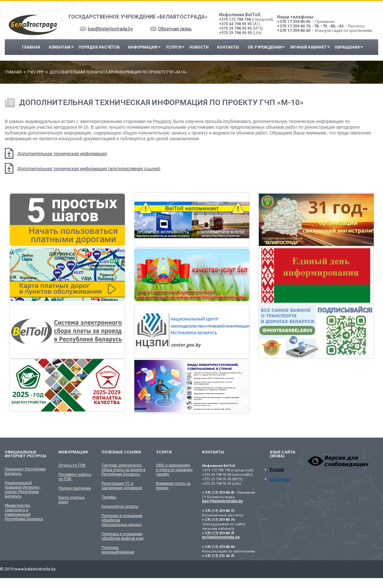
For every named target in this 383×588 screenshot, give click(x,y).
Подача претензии (75, 488)
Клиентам (60, 47)
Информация (143, 47)
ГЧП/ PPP (36, 72)
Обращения (347, 47)
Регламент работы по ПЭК (75, 477)
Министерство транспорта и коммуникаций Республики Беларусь (24, 512)
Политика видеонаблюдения (118, 550)
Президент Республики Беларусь (25, 471)
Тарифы (109, 497)
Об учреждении (265, 47)
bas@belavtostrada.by (110, 29)
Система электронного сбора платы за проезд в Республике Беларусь (123, 470)
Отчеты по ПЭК (72, 465)
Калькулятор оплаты (120, 507)
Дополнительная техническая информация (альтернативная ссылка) (89, 169)
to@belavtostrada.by (221, 537)
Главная (31, 47)
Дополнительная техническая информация (62, 154)
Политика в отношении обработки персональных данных (122, 520)
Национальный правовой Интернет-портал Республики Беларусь (23, 490)
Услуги (173, 47)
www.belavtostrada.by (35, 569)
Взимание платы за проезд (173, 486)
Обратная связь (175, 29)
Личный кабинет (308, 47)
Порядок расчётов (99, 47)
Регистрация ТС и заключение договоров (122, 486)
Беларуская (280, 479)
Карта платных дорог (71, 500)
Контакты (228, 47)
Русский (277, 470)
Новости (199, 47)
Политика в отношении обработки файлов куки (122, 536)
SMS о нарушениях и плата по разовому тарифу (174, 470)
